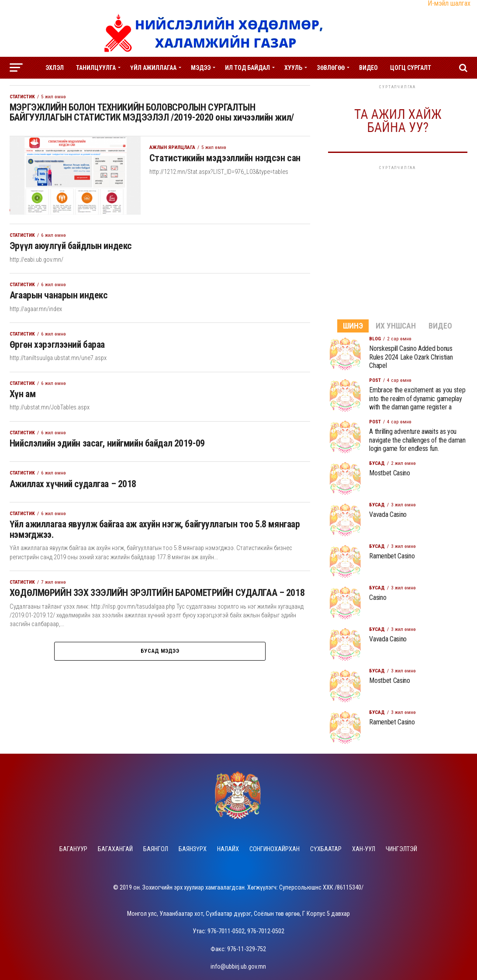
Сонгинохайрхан (275, 849)
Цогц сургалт (411, 68)
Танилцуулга (96, 68)
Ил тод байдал (247, 68)
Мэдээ (201, 68)
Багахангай (115, 849)
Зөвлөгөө (331, 68)
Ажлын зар (238, 91)
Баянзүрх (193, 849)
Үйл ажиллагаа (153, 68)
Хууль (293, 68)
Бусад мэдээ (160, 667)
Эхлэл (55, 68)
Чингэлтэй (401, 849)
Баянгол (156, 849)
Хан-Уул (364, 849)
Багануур (73, 849)
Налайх (228, 849)
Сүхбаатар (326, 849)
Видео (368, 68)
